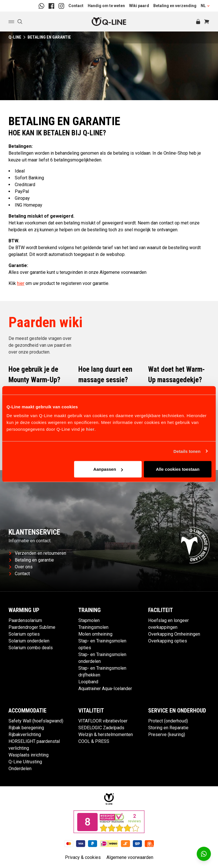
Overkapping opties (168, 641)
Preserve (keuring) (167, 734)
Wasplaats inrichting (29, 755)
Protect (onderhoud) (168, 721)
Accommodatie (28, 711)
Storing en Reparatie (168, 728)
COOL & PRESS (94, 741)
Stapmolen (89, 620)
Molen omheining (95, 634)
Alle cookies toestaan (178, 469)
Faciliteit (161, 610)
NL (205, 6)
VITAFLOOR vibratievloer (103, 721)
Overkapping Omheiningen (174, 634)
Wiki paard (139, 6)
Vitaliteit (91, 711)
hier (90, 429)
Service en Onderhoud (177, 711)
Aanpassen (108, 469)
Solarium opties (24, 634)
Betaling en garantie (32, 560)
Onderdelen (20, 769)
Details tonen (187, 451)
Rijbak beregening (26, 728)
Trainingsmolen (93, 627)
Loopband (88, 682)
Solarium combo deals (31, 648)
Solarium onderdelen (29, 641)
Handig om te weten (106, 6)
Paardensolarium (25, 620)
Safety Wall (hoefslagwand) (36, 721)
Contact (76, 6)
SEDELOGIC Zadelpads (101, 728)
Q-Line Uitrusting (25, 762)
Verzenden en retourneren (38, 553)
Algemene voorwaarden (130, 857)
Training (90, 610)
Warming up (24, 610)
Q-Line (15, 37)
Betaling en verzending (175, 6)
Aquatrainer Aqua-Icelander (105, 689)
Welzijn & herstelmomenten (106, 734)
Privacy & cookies (83, 857)
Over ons (21, 567)
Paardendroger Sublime (32, 627)
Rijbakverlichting (25, 734)
